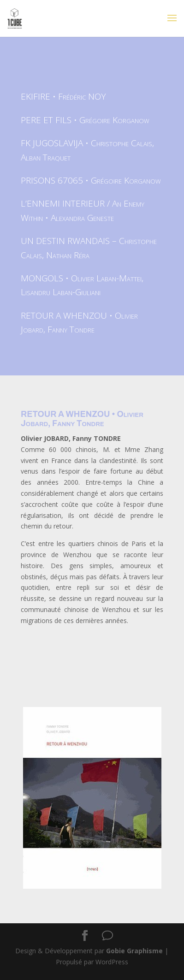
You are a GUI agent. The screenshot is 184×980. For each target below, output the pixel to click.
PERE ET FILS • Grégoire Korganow (85, 120)
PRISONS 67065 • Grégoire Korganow (91, 180)
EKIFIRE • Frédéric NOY (63, 96)
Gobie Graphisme (134, 951)
